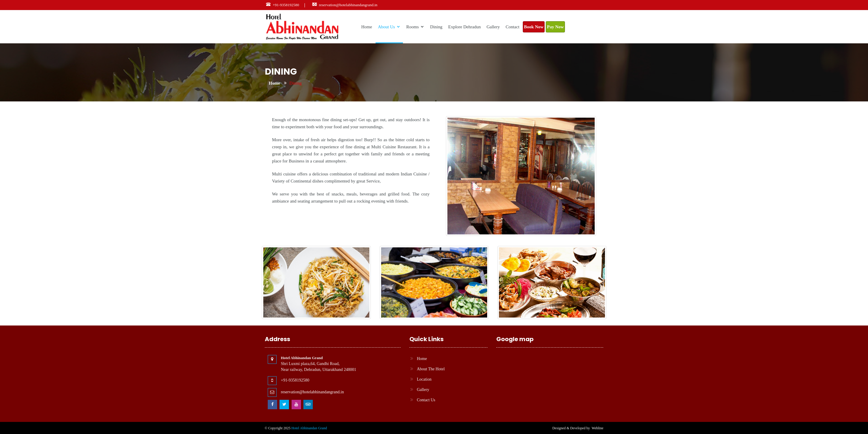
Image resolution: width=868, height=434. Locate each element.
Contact (513, 27)
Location (424, 379)
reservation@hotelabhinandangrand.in (348, 5)
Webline (598, 428)
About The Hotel (431, 369)
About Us (389, 27)
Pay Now (555, 27)
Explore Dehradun (464, 27)
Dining (436, 27)
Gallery (493, 27)
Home (367, 27)
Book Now (534, 27)
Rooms (415, 27)
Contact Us (426, 400)
